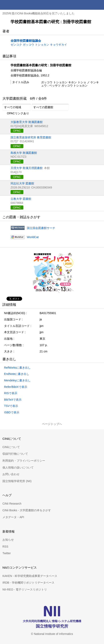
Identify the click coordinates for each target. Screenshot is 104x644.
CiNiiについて (11, 447)
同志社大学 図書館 (22, 183)
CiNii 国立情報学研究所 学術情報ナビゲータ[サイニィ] (18, 5)
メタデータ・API (13, 517)
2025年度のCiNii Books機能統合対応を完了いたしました (39, 13)
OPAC (17, 131)
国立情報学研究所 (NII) (17, 481)
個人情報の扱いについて (18, 467)
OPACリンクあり (16, 113)
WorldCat (33, 237)
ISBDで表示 (12, 412)
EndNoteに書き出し (17, 374)
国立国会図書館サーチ (41, 228)
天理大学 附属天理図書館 (27, 168)
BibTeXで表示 (13, 400)
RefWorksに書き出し (17, 368)
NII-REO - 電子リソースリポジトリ (25, 589)
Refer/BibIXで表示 (16, 387)
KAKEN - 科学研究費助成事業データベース (30, 576)
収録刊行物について (15, 454)
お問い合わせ (11, 474)
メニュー (99, 5)
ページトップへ (52, 424)
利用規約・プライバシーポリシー (24, 461)
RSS (5, 547)
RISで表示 (11, 393)
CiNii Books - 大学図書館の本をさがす (27, 510)
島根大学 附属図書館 (24, 153)
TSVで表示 (11, 406)
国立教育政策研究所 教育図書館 (31, 137)
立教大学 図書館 (21, 199)
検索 (89, 5)
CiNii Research (12, 504)
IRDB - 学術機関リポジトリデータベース (28, 583)
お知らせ (8, 540)
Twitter (7, 553)
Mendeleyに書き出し (17, 380)
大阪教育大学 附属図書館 (27, 122)
